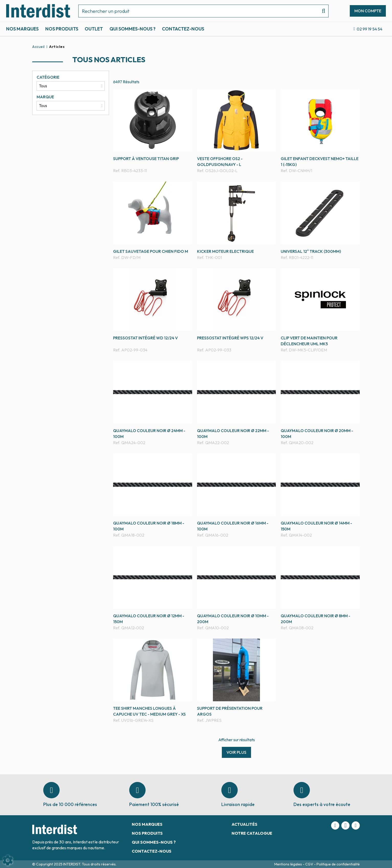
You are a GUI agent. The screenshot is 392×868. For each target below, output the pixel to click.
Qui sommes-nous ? (133, 29)
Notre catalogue (252, 833)
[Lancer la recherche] (322, 11)
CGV (310, 864)
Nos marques (22, 29)
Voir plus (236, 752)
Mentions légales (288, 864)
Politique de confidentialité (338, 864)
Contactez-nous (183, 29)
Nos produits (62, 29)
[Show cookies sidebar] (8, 860)
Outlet (94, 29)
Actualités (244, 824)
